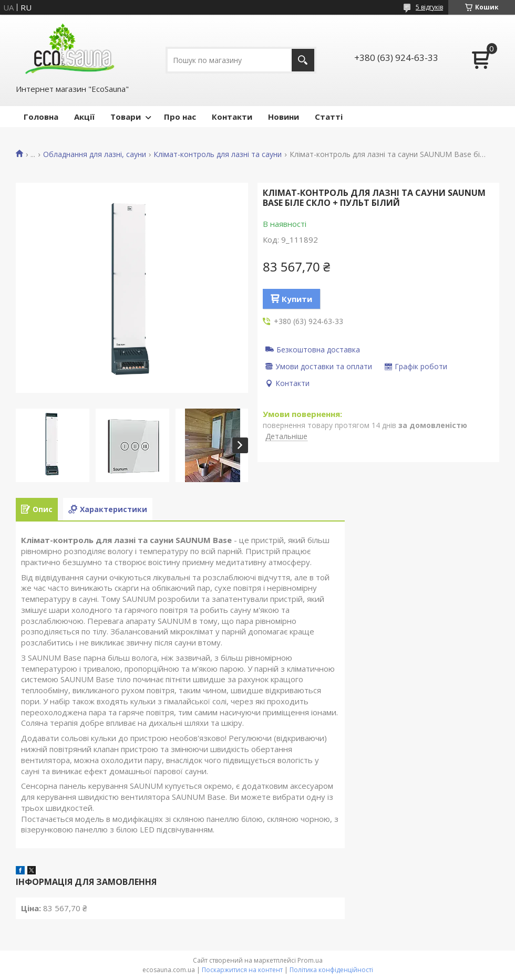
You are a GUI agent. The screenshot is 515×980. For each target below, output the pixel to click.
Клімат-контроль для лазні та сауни (218, 154)
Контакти (232, 117)
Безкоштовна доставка (318, 349)
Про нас (180, 117)
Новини (284, 117)
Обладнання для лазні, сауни (95, 154)
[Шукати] (303, 60)
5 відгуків (429, 7)
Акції (84, 117)
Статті (329, 117)
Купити (297, 299)
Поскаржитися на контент (242, 970)
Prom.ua (310, 960)
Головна (41, 117)
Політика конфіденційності (331, 970)
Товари (126, 117)
